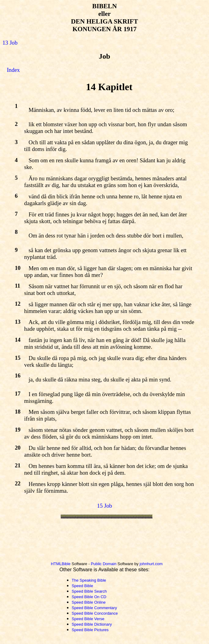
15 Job (104, 506)
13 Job (10, 43)
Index (13, 70)
